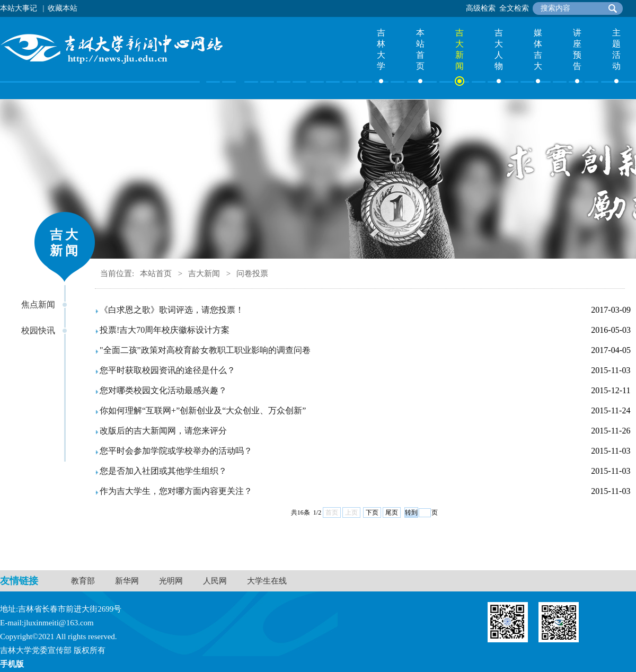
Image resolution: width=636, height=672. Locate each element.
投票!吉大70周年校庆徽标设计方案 (165, 330)
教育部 (83, 581)
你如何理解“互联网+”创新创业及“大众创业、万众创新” (203, 410)
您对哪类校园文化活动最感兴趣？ (163, 390)
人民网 (215, 581)
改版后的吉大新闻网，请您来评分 (163, 431)
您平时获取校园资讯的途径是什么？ (167, 370)
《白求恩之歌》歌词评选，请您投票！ (172, 310)
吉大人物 (499, 49)
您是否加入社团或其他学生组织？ (163, 471)
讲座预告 (577, 49)
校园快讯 (38, 330)
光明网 (171, 581)
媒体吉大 (538, 49)
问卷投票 (252, 273)
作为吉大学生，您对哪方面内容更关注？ (176, 491)
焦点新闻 (38, 304)
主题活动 (616, 49)
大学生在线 (267, 581)
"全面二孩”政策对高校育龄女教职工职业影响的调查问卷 (205, 350)
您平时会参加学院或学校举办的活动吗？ (176, 451)
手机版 (12, 664)
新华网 (127, 581)
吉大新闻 (460, 49)
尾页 (392, 512)
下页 (372, 512)
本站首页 (420, 49)
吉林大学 (381, 49)
